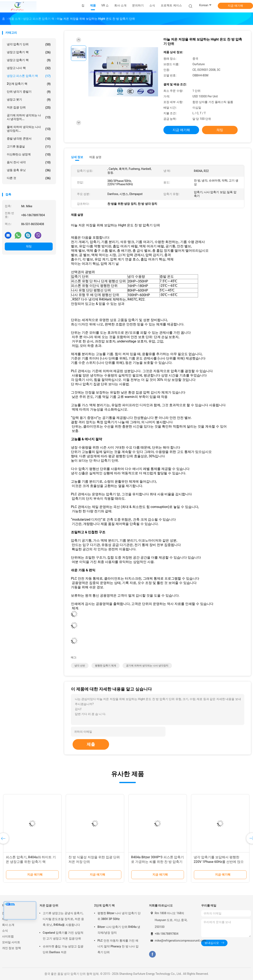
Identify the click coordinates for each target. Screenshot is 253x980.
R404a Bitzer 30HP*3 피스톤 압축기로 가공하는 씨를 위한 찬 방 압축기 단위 (158, 862)
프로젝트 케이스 (171, 5)
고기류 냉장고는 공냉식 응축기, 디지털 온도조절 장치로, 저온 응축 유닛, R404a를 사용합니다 (63, 919)
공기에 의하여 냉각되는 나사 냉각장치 (147, 666)
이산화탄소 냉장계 (29, 155)
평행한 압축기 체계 (106, 666)
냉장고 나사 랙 (29, 68)
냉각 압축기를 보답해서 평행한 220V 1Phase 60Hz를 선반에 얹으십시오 (219, 862)
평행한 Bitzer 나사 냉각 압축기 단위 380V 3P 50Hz (119, 916)
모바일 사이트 (11, 942)
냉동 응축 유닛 (29, 170)
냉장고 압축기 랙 (29, 52)
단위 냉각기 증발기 (29, 92)
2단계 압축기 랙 (29, 84)
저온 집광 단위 (29, 108)
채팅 (29, 246)
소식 (5, 931)
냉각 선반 (80, 666)
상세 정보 (77, 157)
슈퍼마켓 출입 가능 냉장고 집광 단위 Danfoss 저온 (63, 949)
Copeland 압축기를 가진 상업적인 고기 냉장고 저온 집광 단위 (63, 936)
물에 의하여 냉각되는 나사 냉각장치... (29, 129)
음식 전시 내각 (29, 162)
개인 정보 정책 (12, 948)
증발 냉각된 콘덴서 (29, 139)
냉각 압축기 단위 (29, 44)
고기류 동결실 (29, 147)
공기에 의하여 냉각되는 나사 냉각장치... (29, 117)
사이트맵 (8, 936)
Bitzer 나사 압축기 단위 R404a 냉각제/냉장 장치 (119, 930)
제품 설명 (95, 157)
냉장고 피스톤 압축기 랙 (29, 76)
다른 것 (29, 178)
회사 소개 (8, 925)
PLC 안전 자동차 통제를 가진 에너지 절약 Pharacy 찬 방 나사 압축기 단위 (118, 946)
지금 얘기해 (235, 6)
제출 (91, 744)
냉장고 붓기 (29, 100)
